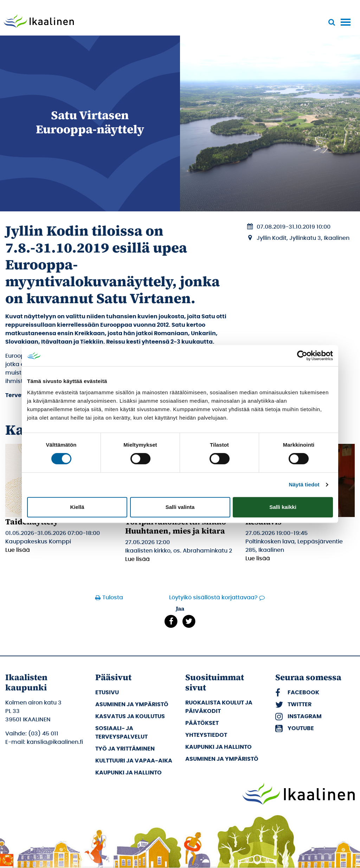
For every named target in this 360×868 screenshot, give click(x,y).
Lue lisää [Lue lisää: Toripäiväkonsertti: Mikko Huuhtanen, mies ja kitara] (137, 559)
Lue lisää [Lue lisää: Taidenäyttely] (18, 550)
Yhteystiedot (206, 735)
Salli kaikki (283, 507)
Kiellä (77, 507)
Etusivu (107, 693)
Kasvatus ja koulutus (130, 716)
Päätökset (202, 723)
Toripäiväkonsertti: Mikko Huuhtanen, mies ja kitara (176, 526)
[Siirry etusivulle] (39, 22)
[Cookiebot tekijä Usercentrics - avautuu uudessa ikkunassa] (302, 356)
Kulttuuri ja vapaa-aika (134, 761)
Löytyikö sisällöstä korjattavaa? (213, 598)
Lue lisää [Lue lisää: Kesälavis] (258, 559)
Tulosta (113, 598)
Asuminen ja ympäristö (132, 704)
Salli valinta (180, 507)
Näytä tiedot (304, 484)
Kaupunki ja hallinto (128, 773)
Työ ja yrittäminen (125, 749)
